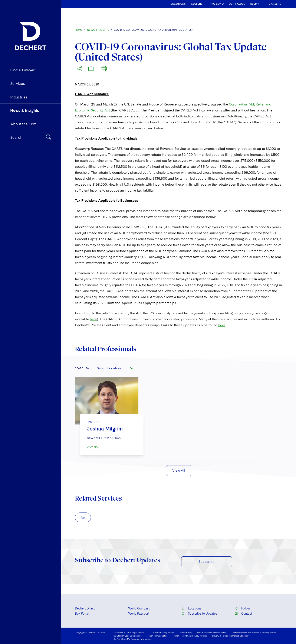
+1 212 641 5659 (112, 438)
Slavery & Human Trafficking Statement (231, 636)
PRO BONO (217, 4)
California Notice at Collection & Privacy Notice (254, 632)
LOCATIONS (178, 4)
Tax (83, 517)
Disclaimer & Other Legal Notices (129, 632)
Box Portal (82, 614)
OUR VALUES (237, 4)
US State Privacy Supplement (127, 636)
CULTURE (197, 4)
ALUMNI (255, 4)
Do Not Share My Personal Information (132, 639)
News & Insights (98, 30)
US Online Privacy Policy (162, 632)
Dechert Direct (85, 608)
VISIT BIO (92, 447)
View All (179, 470)
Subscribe (207, 562)
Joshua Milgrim (105, 429)
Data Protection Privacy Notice (212, 632)
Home (79, 30)
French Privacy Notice (157, 636)
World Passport (139, 614)
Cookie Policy (185, 632)
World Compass (139, 608)
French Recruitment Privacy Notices (190, 636)
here (93, 319)
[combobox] (115, 368)
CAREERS (275, 4)
